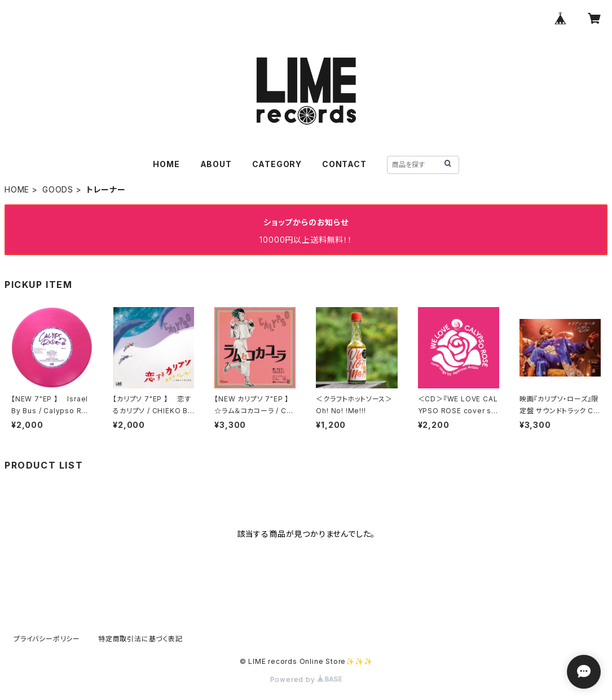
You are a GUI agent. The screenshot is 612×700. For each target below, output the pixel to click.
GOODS (58, 189)
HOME (166, 164)
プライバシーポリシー (47, 639)
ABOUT (216, 164)
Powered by (306, 679)
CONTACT (344, 164)
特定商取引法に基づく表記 (140, 639)
